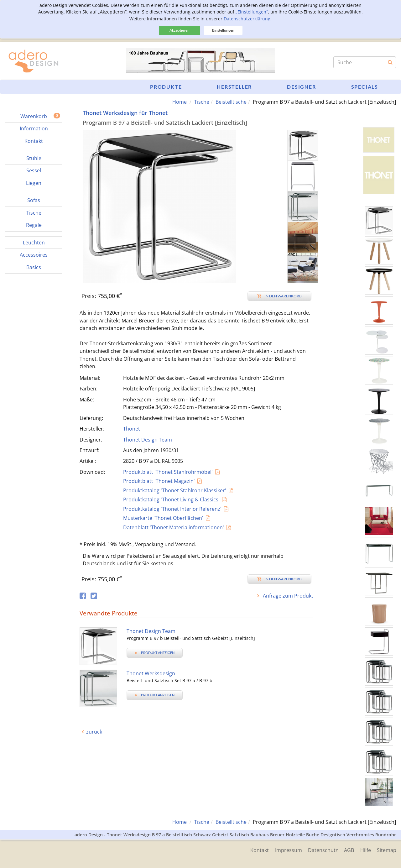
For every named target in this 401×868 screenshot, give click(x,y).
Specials (365, 87)
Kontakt (259, 850)
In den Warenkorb (279, 296)
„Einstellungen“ (252, 12)
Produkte (166, 87)
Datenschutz (322, 850)
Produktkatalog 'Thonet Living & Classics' (171, 499)
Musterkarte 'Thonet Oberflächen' (163, 518)
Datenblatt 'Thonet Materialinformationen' (174, 527)
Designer (301, 87)
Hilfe (365, 850)
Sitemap (387, 850)
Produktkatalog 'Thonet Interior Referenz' (172, 509)
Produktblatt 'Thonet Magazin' (159, 481)
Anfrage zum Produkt (287, 596)
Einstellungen (223, 30)
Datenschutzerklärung (247, 19)
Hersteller (234, 87)
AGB (349, 850)
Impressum (288, 850)
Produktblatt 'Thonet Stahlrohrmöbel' (168, 472)
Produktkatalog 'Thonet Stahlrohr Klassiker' (175, 490)
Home (180, 102)
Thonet (132, 429)
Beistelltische (231, 102)
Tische (202, 102)
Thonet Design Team (148, 440)
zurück (94, 732)
